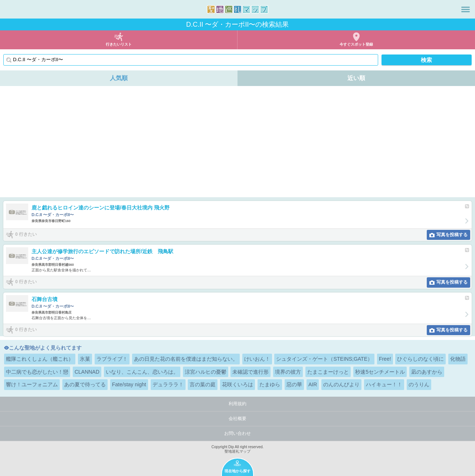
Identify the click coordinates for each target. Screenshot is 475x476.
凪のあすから (427, 372)
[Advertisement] (237, 142)
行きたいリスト (119, 44)
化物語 (458, 359)
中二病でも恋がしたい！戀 (37, 372)
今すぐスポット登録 (356, 44)
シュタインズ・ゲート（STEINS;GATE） (324, 359)
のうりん (419, 384)
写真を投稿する (452, 235)
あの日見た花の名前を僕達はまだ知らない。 (186, 359)
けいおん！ (257, 359)
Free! (385, 359)
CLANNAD (87, 372)
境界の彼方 (288, 372)
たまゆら (270, 384)
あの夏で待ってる (85, 384)
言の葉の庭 (203, 384)
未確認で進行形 (250, 372)
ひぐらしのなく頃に (420, 359)
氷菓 (85, 359)
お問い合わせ (237, 433)
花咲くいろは (237, 384)
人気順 (119, 78)
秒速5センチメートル (380, 372)
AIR (313, 384)
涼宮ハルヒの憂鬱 (206, 372)
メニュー (466, 9)
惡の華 (294, 384)
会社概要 (237, 419)
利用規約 (237, 404)
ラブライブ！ (112, 359)
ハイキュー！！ (384, 384)
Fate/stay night (129, 384)
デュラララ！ (168, 384)
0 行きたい (26, 234)
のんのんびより (341, 384)
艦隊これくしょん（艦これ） (40, 359)
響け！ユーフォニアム (32, 384)
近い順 (356, 78)
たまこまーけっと (328, 372)
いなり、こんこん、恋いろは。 (142, 372)
